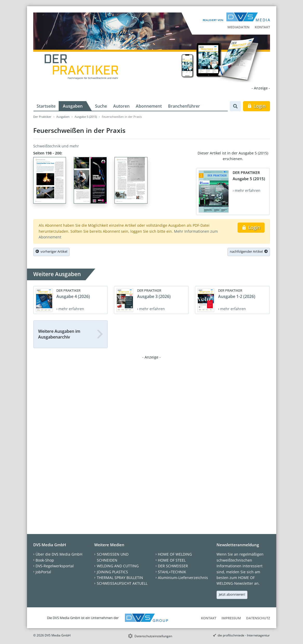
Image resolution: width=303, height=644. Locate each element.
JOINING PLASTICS (112, 572)
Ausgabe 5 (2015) (86, 117)
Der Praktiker (42, 117)
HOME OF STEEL (172, 560)
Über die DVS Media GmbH (59, 554)
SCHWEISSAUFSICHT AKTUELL (122, 583)
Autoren (121, 106)
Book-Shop (45, 560)
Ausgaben (73, 106)
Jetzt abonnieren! (232, 594)
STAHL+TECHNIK (172, 572)
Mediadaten (238, 27)
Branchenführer (184, 106)
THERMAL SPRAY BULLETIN (120, 578)
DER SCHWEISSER (173, 566)
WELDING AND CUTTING (118, 566)
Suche (101, 106)
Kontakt (262, 27)
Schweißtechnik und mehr (56, 146)
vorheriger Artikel (51, 251)
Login (256, 106)
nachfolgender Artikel (249, 251)
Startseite (46, 106)
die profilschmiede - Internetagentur (244, 635)
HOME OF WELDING (175, 554)
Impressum (231, 618)
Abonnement (149, 106)
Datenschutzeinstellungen (153, 636)
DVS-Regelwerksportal (55, 566)
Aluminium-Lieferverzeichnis (183, 578)
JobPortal (43, 572)
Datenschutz (258, 618)
